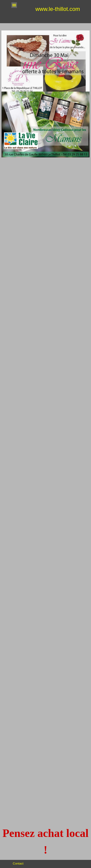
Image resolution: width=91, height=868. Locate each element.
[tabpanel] (45, 842)
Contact (18, 863)
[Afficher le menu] (14, 5)
